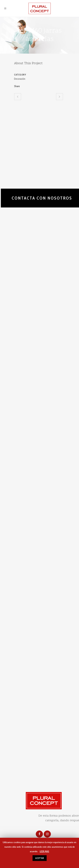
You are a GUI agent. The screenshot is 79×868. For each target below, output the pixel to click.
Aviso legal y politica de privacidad (23, 784)
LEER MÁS (44, 851)
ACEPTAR (40, 858)
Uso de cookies (58, 784)
